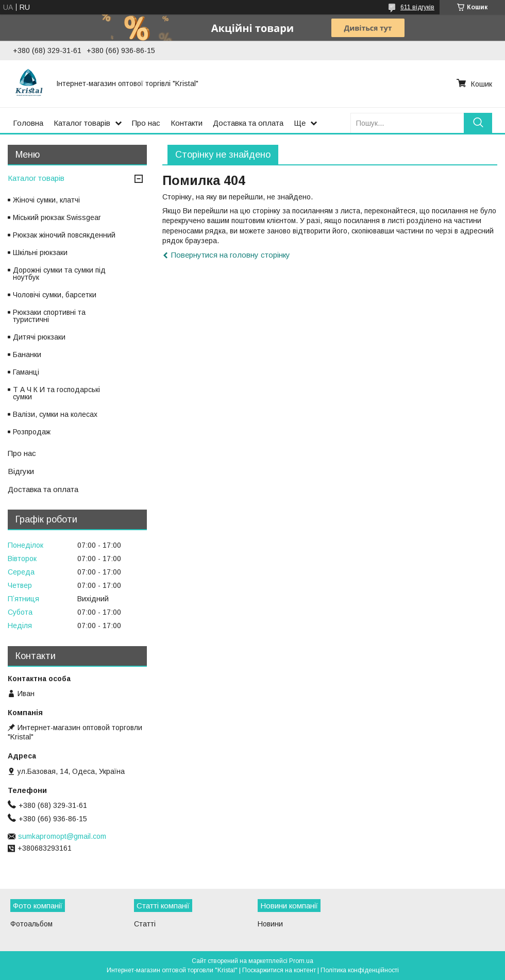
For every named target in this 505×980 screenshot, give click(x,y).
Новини (270, 924)
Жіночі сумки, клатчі (46, 200)
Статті (145, 924)
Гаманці (26, 372)
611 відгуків (417, 7)
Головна (28, 123)
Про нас (146, 123)
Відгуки (21, 471)
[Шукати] (478, 123)
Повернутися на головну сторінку (231, 255)
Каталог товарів (82, 123)
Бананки (27, 354)
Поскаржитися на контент (279, 970)
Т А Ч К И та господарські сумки (56, 393)
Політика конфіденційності (360, 970)
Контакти (187, 123)
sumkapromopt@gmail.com (62, 836)
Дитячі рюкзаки (39, 337)
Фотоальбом (31, 924)
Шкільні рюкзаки (40, 252)
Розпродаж (32, 432)
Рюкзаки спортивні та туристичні (49, 316)
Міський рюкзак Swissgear (57, 217)
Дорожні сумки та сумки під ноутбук (59, 274)
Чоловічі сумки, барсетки (55, 295)
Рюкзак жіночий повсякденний (64, 235)
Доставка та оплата (248, 123)
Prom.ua (301, 961)
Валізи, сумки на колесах (55, 414)
